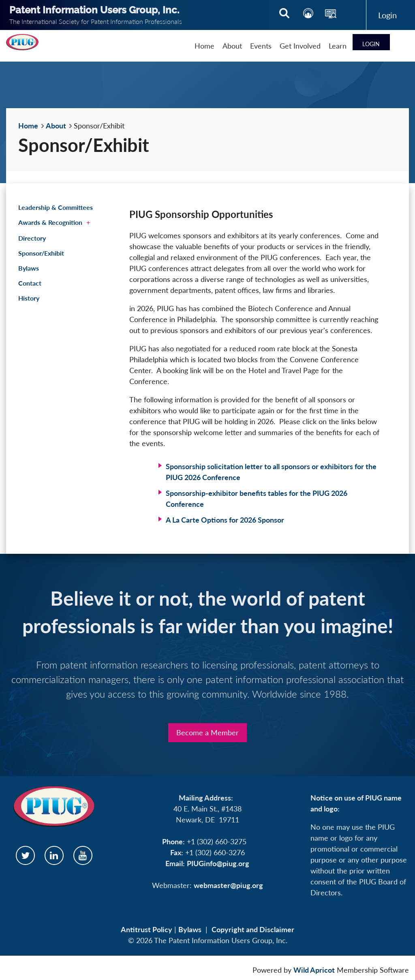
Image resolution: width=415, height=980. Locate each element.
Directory (32, 238)
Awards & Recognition (50, 222)
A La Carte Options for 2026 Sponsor (225, 520)
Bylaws (29, 268)
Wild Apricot (314, 970)
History (29, 298)
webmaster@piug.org (228, 885)
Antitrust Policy (147, 929)
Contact (30, 283)
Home (28, 126)
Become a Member (207, 732)
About (56, 126)
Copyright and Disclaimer (253, 929)
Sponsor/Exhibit (41, 253)
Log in (388, 15)
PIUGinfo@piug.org (218, 863)
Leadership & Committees (56, 207)
